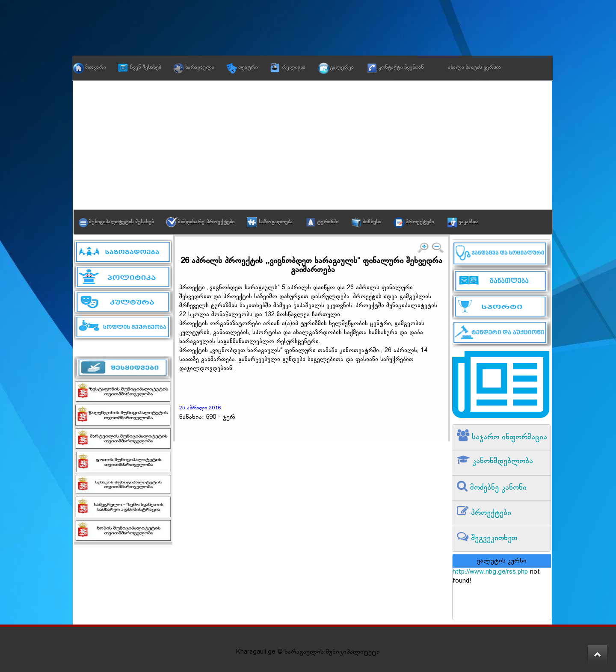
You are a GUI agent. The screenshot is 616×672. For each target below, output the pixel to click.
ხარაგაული (200, 68)
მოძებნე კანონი (497, 488)
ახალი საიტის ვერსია (474, 68)
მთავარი (95, 68)
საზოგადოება (276, 222)
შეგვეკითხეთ (493, 538)
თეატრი (248, 68)
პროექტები (420, 222)
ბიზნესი (372, 222)
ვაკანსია (468, 222)
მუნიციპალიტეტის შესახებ (121, 222)
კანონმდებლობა (501, 461)
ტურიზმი (328, 222)
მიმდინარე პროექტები (206, 222)
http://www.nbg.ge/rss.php (490, 572)
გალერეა (342, 68)
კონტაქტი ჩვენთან (401, 68)
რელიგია (294, 68)
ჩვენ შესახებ (145, 68)
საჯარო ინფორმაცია (508, 437)
